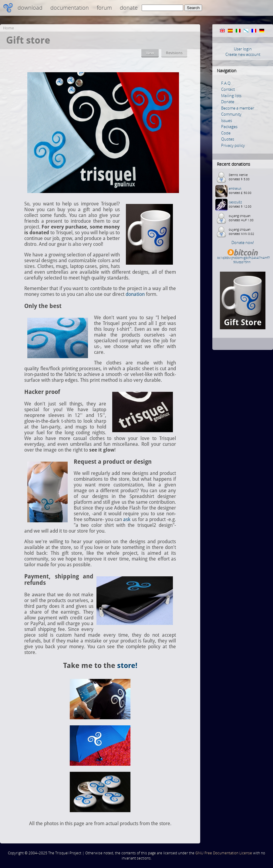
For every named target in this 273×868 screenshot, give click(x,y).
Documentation (70, 8)
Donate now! (243, 242)
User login (243, 49)
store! (127, 666)
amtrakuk (235, 188)
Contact (228, 89)
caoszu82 (235, 202)
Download (30, 8)
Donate (129, 8)
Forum (104, 8)
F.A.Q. (226, 83)
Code (226, 133)
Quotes (228, 139)
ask (127, 519)
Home (8, 28)
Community (231, 114)
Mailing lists (231, 96)
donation (135, 294)
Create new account (243, 54)
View (150, 53)
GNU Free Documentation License (224, 853)
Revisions (174, 53)
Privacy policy (233, 145)
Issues (227, 120)
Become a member (238, 108)
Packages (229, 127)
